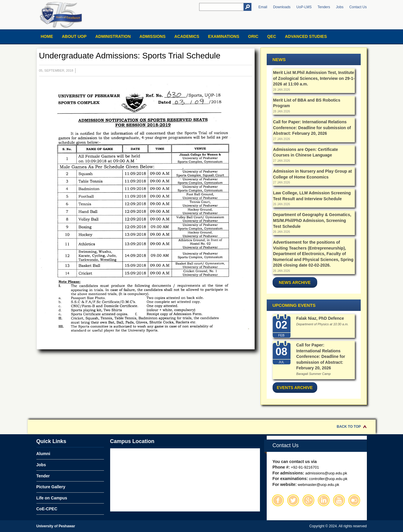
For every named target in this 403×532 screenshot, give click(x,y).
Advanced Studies (306, 36)
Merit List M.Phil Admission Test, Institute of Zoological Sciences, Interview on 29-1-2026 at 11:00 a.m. (314, 78)
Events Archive (295, 388)
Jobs (340, 7)
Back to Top (349, 427)
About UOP (74, 36)
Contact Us (358, 7)
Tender (43, 476)
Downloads (282, 7)
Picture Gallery (51, 487)
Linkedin (324, 500)
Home (47, 36)
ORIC (253, 36)
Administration (113, 36)
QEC (272, 36)
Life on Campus (52, 498)
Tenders (324, 7)
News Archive (295, 282)
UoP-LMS (304, 7)
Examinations (224, 36)
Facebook (278, 500)
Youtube (339, 500)
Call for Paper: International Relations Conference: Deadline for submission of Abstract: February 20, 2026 (312, 128)
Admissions (153, 36)
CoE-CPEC (47, 509)
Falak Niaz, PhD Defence (320, 318)
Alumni (43, 454)
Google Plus (308, 500)
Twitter (293, 500)
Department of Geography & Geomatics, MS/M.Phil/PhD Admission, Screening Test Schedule (312, 220)
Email (263, 7)
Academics (187, 36)
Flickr (354, 500)
